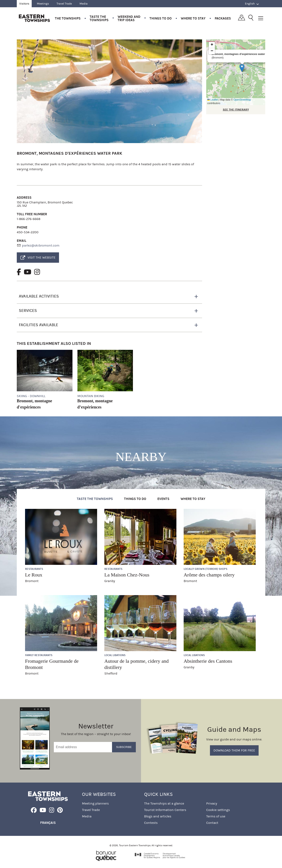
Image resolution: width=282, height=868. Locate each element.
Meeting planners (95, 803)
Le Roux (34, 575)
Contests (151, 823)
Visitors (24, 4)
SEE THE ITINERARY (236, 110)
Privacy (212, 803)
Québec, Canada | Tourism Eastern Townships (34, 18)
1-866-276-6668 (29, 219)
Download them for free (234, 750)
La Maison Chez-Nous (127, 575)
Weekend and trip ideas (129, 18)
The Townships (68, 18)
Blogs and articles (158, 816)
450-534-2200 (28, 232)
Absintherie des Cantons (208, 661)
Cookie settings (218, 810)
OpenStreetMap (242, 100)
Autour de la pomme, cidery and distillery (137, 664)
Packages (223, 18)
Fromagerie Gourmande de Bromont (52, 664)
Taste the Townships (99, 18)
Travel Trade (64, 4)
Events (163, 499)
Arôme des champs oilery (209, 575)
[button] (242, 68)
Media (84, 4)
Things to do (161, 18)
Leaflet (213, 100)
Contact (212, 823)
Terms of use (216, 816)
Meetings (43, 4)
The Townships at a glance (164, 803)
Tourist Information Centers (165, 810)
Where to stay (193, 18)
